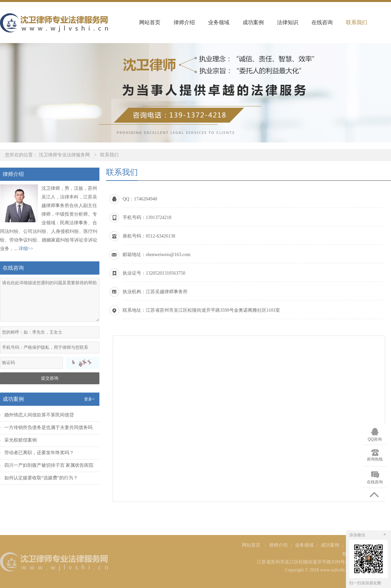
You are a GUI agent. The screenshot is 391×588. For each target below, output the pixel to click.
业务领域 (219, 22)
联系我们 (357, 22)
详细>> (26, 249)
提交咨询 (50, 378)
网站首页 (150, 22)
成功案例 (253, 22)
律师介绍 (184, 22)
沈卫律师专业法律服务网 (64, 155)
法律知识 (288, 22)
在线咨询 (322, 22)
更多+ (89, 399)
